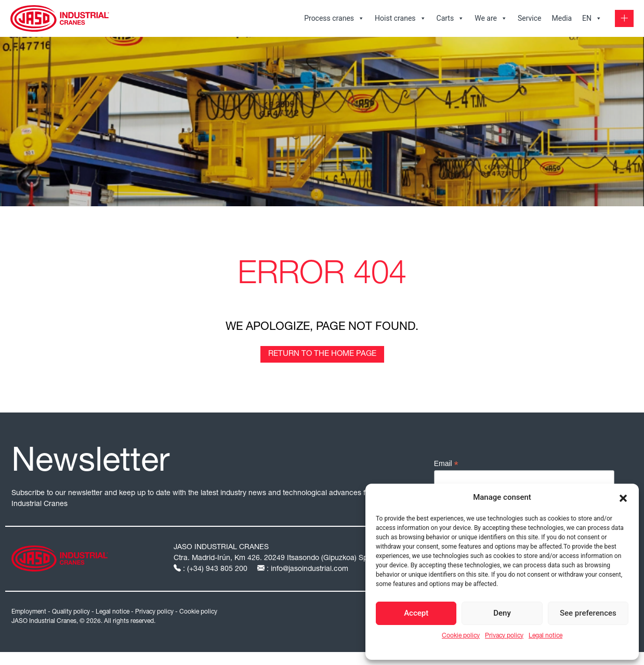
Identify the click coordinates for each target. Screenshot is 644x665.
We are (491, 18)
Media (562, 18)
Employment (29, 612)
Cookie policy (461, 636)
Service (530, 18)
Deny (502, 613)
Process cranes (334, 18)
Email (446, 464)
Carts (451, 18)
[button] (623, 497)
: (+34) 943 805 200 (212, 569)
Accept (416, 613)
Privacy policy (504, 636)
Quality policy (71, 612)
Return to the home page (322, 354)
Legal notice (546, 636)
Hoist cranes (400, 18)
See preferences (588, 613)
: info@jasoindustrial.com (303, 569)
